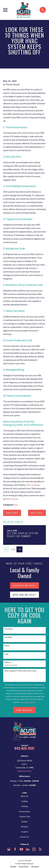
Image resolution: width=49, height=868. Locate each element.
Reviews (24, 827)
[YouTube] (21, 849)
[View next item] (20, 549)
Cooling (24, 801)
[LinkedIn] (28, 849)
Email (6, 654)
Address (8, 662)
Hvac (16, 505)
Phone (7, 646)
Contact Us (24, 837)
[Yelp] (40, 849)
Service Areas (25, 811)
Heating (25, 806)
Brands (24, 822)
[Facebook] (15, 849)
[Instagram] (34, 849)
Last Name (8, 637)
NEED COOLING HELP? (24, 595)
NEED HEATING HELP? (24, 585)
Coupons (25, 832)
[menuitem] (13, 867)
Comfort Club (25, 817)
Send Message (24, 710)
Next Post (37, 513)
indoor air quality (33, 485)
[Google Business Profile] (9, 849)
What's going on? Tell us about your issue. (20, 671)
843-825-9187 (25, 748)
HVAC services (12, 499)
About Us (25, 796)
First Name (8, 629)
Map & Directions (25, 771)
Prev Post (12, 513)
